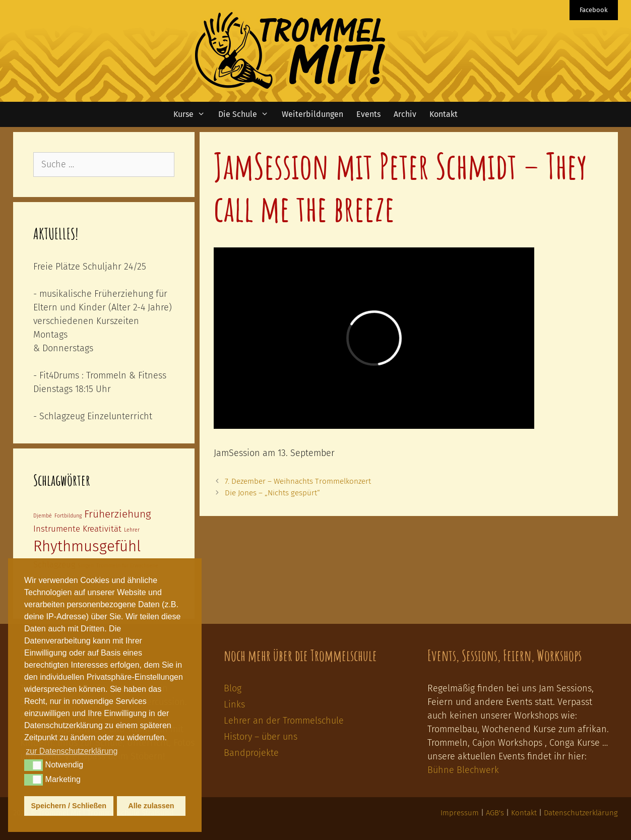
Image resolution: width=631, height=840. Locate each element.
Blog (233, 688)
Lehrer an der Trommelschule (284, 721)
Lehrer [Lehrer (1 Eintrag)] (132, 530)
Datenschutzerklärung (581, 813)
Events (368, 114)
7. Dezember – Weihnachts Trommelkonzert (298, 481)
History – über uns (261, 737)
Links (234, 704)
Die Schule (247, 114)
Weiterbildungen (312, 114)
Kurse (193, 114)
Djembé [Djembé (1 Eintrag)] (43, 516)
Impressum (460, 813)
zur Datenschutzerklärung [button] (72, 751)
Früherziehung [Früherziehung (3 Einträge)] (117, 514)
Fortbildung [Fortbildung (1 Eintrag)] (68, 516)
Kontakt (444, 114)
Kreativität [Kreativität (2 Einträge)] (102, 529)
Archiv (405, 114)
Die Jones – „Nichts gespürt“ (272, 493)
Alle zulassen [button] (151, 806)
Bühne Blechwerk (463, 770)
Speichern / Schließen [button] (69, 806)
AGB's (495, 813)
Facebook (594, 10)
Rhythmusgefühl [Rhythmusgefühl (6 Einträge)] (87, 546)
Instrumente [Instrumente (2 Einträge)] (57, 529)
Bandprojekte (251, 753)
